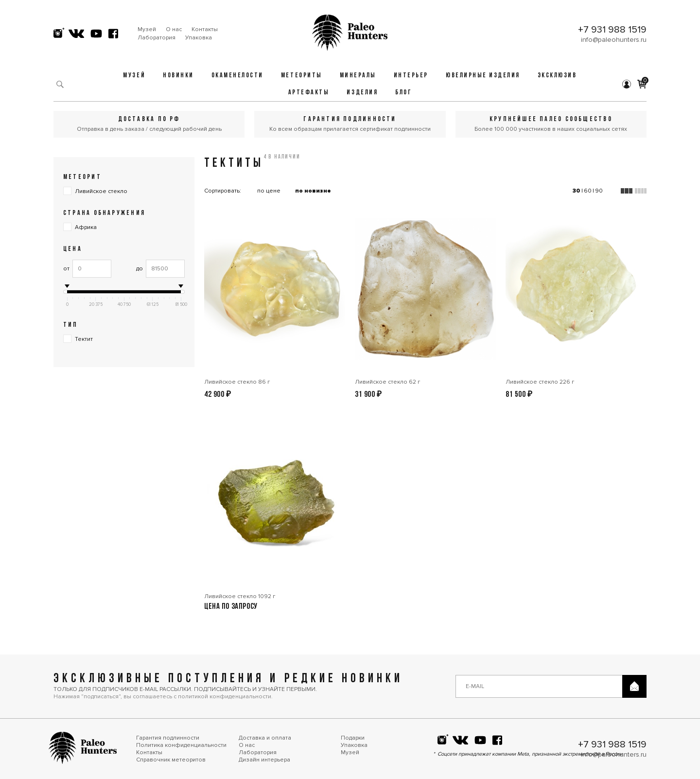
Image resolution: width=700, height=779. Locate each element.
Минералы (358, 76)
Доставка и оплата (265, 738)
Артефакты (309, 93)
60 (588, 191)
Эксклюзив (557, 76)
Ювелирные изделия (483, 76)
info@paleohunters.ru (614, 40)
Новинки (178, 76)
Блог (403, 93)
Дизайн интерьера (264, 760)
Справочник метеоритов (171, 760)
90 (599, 191)
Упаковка (199, 38)
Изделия (362, 93)
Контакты (205, 29)
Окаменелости (237, 76)
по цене (269, 191)
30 (577, 191)
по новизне (313, 191)
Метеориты (302, 76)
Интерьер (411, 76)
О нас (174, 29)
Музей (147, 29)
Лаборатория (157, 38)
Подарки (353, 738)
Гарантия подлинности (168, 738)
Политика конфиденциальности (181, 745)
